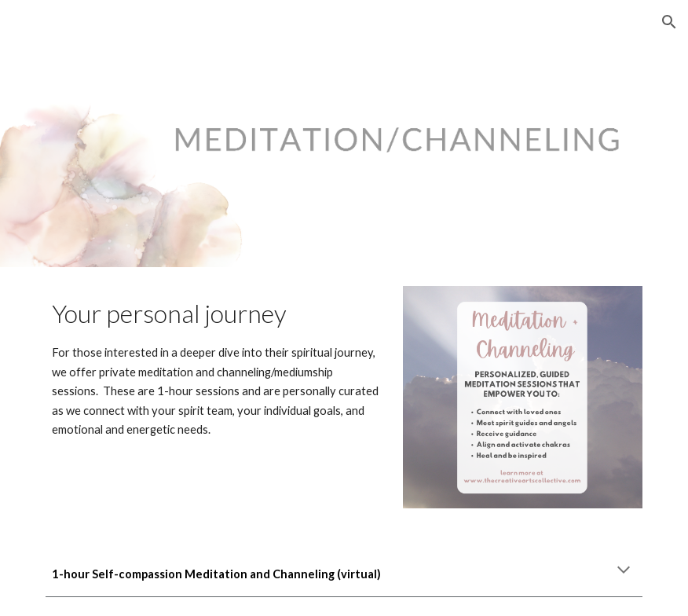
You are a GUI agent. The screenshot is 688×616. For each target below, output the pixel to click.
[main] (217, 366)
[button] (669, 22)
